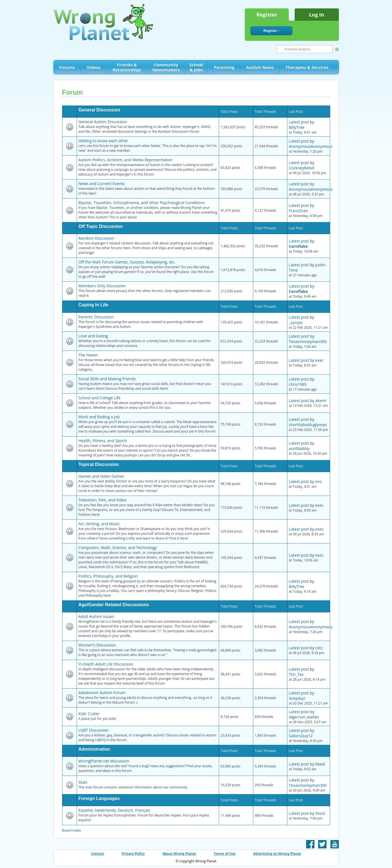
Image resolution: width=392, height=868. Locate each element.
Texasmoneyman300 (308, 341)
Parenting (224, 67)
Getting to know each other (103, 141)
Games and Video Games (101, 476)
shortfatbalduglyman (308, 425)
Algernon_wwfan (304, 717)
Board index (72, 830)
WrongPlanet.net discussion (104, 761)
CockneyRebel (301, 168)
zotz (319, 648)
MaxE (320, 764)
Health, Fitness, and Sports (103, 441)
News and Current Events (101, 184)
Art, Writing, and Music (99, 524)
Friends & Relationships (127, 67)
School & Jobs (196, 67)
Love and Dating (93, 336)
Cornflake (298, 246)
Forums (67, 67)
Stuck (320, 813)
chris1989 (298, 384)
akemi (321, 401)
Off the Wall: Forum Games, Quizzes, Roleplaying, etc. (127, 262)
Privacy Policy (133, 854)
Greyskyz (297, 698)
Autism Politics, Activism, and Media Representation (125, 160)
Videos (94, 67)
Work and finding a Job (99, 417)
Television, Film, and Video (102, 500)
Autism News (260, 67)
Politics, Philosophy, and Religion (108, 576)
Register (267, 15)
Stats (83, 782)
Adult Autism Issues (96, 616)
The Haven (88, 355)
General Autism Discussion (103, 122)
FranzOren (298, 211)
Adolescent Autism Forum (102, 693)
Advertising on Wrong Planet (277, 854)
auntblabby (299, 448)
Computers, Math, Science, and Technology (118, 548)
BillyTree (297, 127)
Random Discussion (96, 238)
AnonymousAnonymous (311, 146)
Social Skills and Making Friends (107, 379)
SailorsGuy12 (301, 736)
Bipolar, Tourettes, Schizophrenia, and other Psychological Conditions (142, 203)
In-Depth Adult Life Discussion (106, 664)
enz (319, 481)
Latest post (299, 122)
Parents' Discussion (96, 317)
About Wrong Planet (179, 854)
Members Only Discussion (102, 286)
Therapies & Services (307, 67)
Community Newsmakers (166, 67)
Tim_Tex (296, 674)
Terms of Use (225, 854)
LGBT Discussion (93, 730)
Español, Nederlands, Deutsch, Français (114, 810)
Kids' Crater (89, 714)
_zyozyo (296, 322)
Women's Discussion (97, 645)
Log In (317, 15)
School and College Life (99, 398)
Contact (98, 854)
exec (320, 360)
